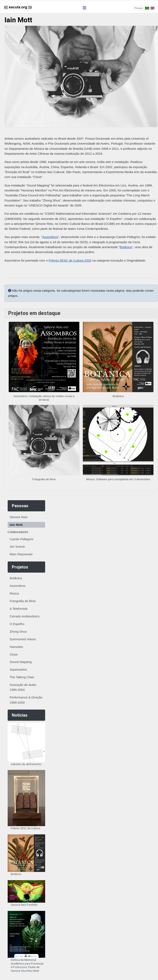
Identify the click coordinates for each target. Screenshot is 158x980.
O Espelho (17, 624)
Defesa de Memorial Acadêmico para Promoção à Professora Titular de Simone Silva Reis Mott (27, 965)
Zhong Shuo (18, 632)
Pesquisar (127, 8)
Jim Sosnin (17, 547)
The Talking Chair (22, 677)
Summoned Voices (23, 639)
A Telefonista (19, 609)
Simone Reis (19, 517)
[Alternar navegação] (84, 8)
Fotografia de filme (23, 601)
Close (14, 654)
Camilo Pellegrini (22, 539)
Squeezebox (18, 669)
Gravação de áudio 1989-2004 (23, 687)
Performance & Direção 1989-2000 (26, 700)
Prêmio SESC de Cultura (25, 828)
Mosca (14, 593)
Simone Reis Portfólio (24, 905)
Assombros (18, 586)
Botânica (16, 578)
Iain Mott (16, 525)
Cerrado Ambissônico (25, 616)
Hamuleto (16, 647)
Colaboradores (18, 532)
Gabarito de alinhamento (26, 764)
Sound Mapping (21, 662)
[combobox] (139, 8)
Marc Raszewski (21, 554)
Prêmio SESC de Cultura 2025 (70, 260)
